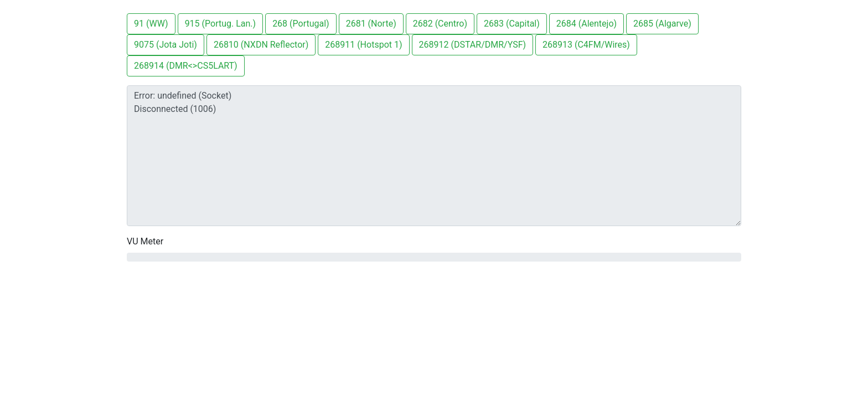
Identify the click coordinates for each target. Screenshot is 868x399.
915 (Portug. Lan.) (221, 24)
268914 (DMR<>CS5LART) (186, 66)
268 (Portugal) (301, 24)
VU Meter (145, 241)
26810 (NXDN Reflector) (261, 45)
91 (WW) (151, 24)
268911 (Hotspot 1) (363, 45)
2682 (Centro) (440, 24)
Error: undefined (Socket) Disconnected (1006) (434, 156)
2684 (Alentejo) (587, 24)
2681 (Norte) (371, 24)
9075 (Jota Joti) (166, 45)
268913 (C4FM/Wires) (586, 45)
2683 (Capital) (512, 24)
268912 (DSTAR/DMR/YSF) (473, 45)
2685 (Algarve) (662, 24)
